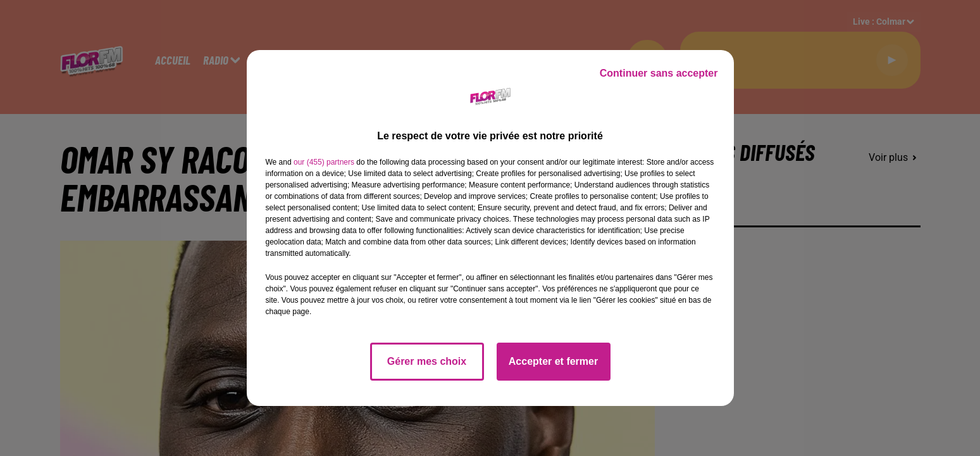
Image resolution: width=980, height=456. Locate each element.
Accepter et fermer (553, 361)
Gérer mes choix (427, 361)
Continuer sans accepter (659, 73)
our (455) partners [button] (324, 162)
